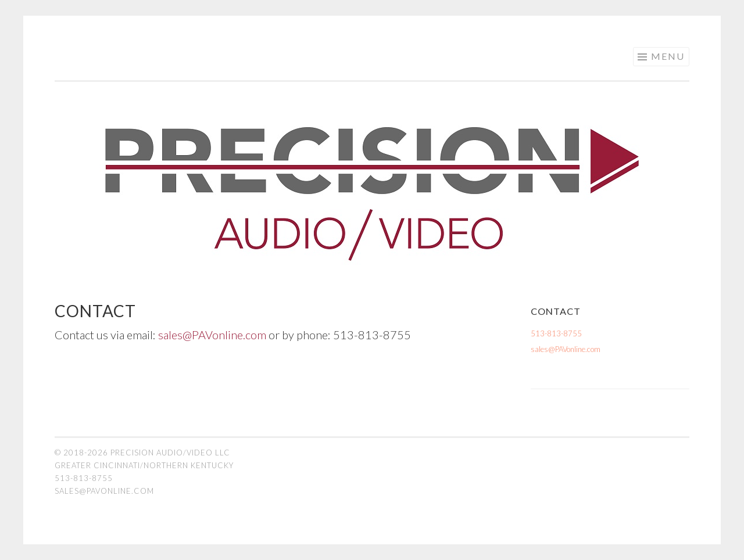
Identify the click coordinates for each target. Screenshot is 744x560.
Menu (668, 56)
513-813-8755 (556, 333)
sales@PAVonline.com (212, 335)
